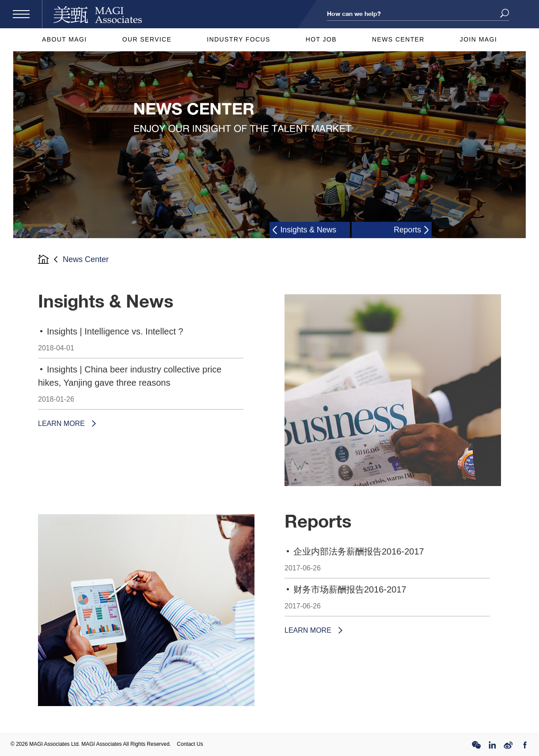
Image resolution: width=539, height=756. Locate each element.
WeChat (476, 745)
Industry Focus (239, 39)
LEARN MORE (61, 424)
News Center (398, 39)
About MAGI (65, 39)
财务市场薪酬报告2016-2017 (387, 600)
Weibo (508, 745)
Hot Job (321, 39)
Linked (492, 745)
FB (524, 745)
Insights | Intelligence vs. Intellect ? (141, 342)
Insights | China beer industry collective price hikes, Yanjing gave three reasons (141, 387)
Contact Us (190, 744)
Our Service (147, 39)
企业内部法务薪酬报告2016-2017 (387, 562)
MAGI (98, 14)
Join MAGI (478, 39)
